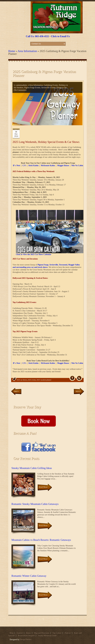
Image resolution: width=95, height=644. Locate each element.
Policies (68, 633)
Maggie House (63, 166)
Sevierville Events (48, 88)
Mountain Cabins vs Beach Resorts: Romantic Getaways (41, 540)
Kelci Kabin (34, 166)
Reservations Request (26, 636)
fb (72, 378)
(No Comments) (20, 90)
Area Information (27, 51)
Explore (20, 633)
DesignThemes (26, 640)
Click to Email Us (60, 36)
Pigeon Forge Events (32, 88)
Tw (79, 378)
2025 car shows (22, 380)
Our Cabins (57, 633)
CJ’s (24, 166)
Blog (12, 633)
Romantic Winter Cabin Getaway (29, 576)
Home (12, 51)
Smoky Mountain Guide (47, 636)
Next (78, 392)
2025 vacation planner (44, 380)
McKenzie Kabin (48, 166)
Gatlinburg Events (51, 85)
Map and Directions (42, 633)
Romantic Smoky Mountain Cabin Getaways (35, 504)
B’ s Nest (17, 166)
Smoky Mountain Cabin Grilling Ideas (32, 468)
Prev (16, 392)
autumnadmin (22, 85)
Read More (43, 487)
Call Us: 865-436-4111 (37, 36)
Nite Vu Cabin (77, 166)
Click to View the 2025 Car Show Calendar (34, 254)
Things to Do (61, 88)
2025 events (32, 380)
